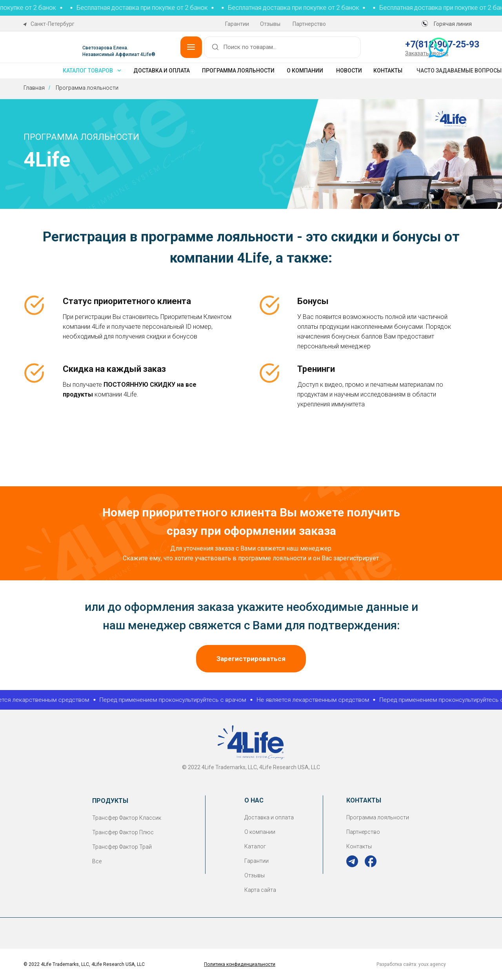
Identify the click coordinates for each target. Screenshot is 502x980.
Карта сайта (260, 890)
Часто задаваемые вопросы (459, 71)
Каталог (255, 846)
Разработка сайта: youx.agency (411, 964)
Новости (349, 71)
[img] (352, 861)
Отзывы (270, 24)
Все (97, 861)
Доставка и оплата (162, 71)
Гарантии (237, 24)
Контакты (388, 71)
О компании (305, 71)
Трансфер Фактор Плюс (123, 832)
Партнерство (309, 24)
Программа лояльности (238, 71)
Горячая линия (453, 24)
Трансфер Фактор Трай (122, 847)
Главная (34, 88)
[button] (427, 53)
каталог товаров (88, 71)
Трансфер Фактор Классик (127, 818)
